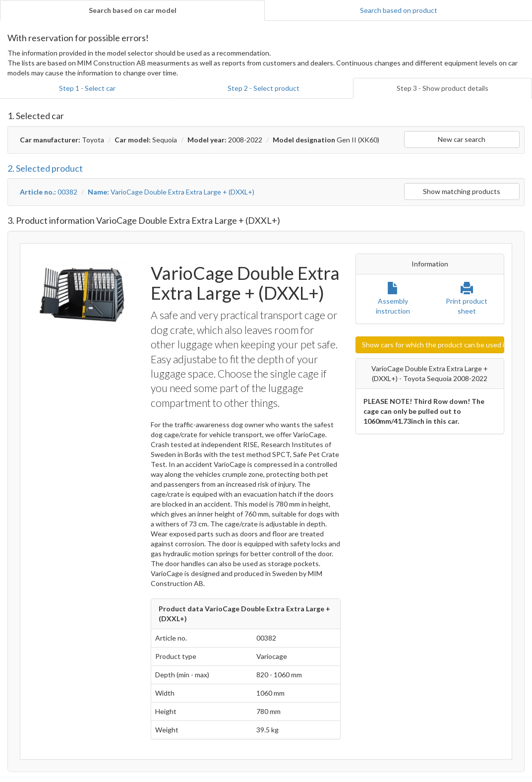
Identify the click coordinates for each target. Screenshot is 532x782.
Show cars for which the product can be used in (433, 345)
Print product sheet (467, 301)
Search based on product (399, 10)
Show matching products (462, 191)
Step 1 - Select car (87, 88)
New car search (462, 139)
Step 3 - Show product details (443, 88)
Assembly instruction (393, 301)
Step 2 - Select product (264, 88)
